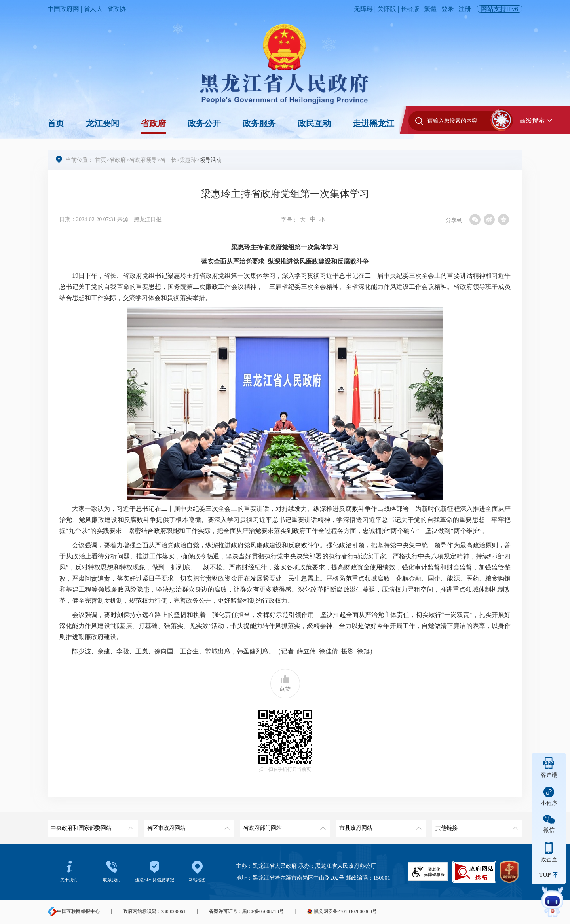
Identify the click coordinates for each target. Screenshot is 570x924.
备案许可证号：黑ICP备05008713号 (246, 911)
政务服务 (259, 123)
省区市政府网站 (187, 825)
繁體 (430, 9)
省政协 (116, 9)
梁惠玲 (188, 160)
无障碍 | (366, 9)
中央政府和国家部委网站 (91, 825)
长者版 (410, 9)
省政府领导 (143, 160)
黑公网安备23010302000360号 (342, 911)
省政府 (153, 123)
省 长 (168, 160)
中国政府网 (63, 9)
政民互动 (314, 123)
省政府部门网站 (284, 825)
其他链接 (476, 825)
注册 (465, 9)
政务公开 (204, 123)
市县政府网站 (380, 825)
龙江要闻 (103, 123)
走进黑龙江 (373, 123)
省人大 (93, 9)
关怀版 (387, 9)
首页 (56, 123)
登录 (448, 9)
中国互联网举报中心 (74, 911)
